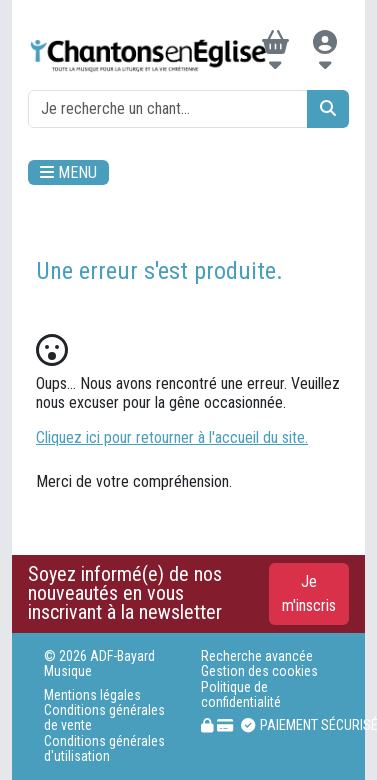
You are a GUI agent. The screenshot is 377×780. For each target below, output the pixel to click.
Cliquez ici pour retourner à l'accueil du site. (172, 437)
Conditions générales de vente (104, 718)
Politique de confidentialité (241, 695)
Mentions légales (92, 695)
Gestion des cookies (259, 671)
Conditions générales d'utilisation (104, 749)
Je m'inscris (309, 593)
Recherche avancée (257, 656)
